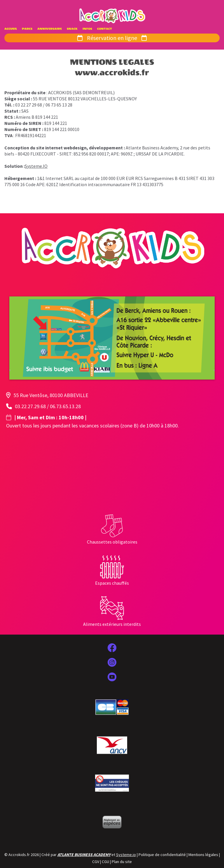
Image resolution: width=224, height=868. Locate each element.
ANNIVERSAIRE (50, 29)
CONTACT (105, 29)
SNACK (72, 29)
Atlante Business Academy (152, 148)
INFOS (87, 29)
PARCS (27, 29)
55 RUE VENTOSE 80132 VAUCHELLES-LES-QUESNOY (85, 99)
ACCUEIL (11, 29)
